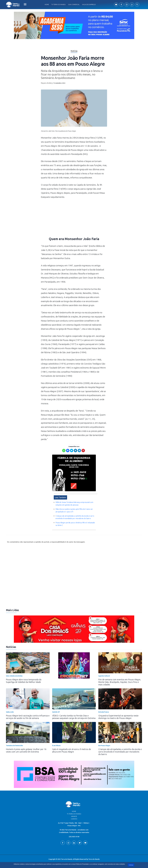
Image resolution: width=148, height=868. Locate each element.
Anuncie (74, 816)
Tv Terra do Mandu (59, 5)
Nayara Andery (47, 83)
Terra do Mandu (94, 859)
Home (47, 5)
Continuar (131, 865)
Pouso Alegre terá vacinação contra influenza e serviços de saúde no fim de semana (28, 717)
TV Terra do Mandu (74, 814)
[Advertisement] (74, 219)
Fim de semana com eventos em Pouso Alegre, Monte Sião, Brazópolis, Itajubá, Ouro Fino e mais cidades (120, 682)
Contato (74, 819)
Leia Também (60, 497)
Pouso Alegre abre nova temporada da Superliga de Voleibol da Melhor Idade (24, 681)
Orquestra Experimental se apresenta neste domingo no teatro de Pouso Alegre (118, 717)
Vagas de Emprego (89, 5)
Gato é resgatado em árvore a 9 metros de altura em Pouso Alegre (72, 750)
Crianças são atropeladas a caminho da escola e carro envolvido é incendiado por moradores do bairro (120, 752)
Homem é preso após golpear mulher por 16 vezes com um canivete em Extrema (26, 750)
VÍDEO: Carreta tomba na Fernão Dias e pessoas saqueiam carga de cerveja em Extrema (74, 717)
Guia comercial (74, 5)
